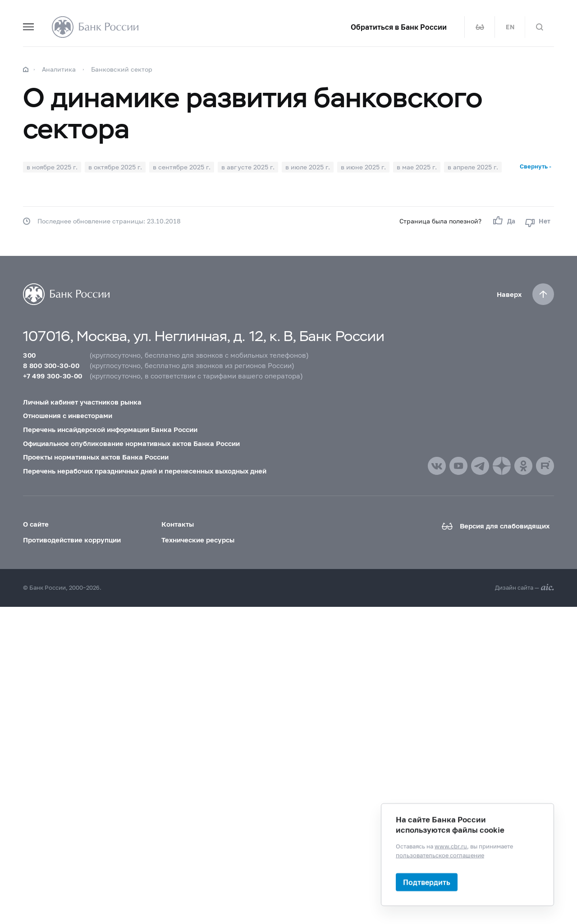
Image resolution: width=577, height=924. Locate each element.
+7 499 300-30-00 (53, 376)
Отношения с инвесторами (68, 415)
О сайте (36, 524)
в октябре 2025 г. (115, 167)
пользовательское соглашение (440, 855)
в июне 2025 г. (363, 167)
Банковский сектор (122, 69)
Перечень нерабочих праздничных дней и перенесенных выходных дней (145, 471)
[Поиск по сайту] (540, 27)
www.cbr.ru (451, 846)
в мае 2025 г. (417, 167)
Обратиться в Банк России (399, 27)
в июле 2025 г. (308, 167)
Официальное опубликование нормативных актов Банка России (131, 443)
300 (29, 355)
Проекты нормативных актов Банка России (96, 457)
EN (510, 27)
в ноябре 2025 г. (52, 167)
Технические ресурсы (198, 540)
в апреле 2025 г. (473, 167)
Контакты (178, 524)
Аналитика (59, 69)
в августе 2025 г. (248, 167)
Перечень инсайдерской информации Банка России (110, 429)
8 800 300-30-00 (51, 365)
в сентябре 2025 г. (182, 167)
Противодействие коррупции (72, 540)
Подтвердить (427, 882)
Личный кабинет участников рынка (82, 402)
